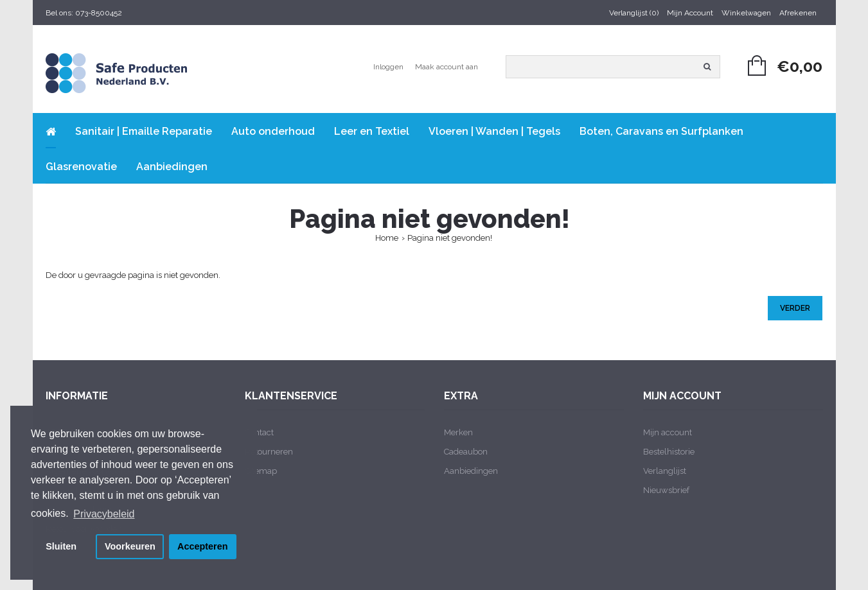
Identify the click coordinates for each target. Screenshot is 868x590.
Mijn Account (690, 13)
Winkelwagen (746, 13)
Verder (795, 308)
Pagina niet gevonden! (450, 238)
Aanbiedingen (471, 471)
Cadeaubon (466, 452)
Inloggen (388, 67)
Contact (259, 432)
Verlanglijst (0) (634, 13)
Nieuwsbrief (666, 490)
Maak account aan (447, 67)
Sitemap (261, 471)
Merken (458, 432)
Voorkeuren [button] (130, 546)
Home (387, 238)
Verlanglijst (665, 471)
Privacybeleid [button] (104, 514)
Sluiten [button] (61, 546)
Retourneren (269, 452)
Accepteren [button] (202, 546)
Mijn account (668, 432)
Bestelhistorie (669, 452)
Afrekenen (798, 13)
